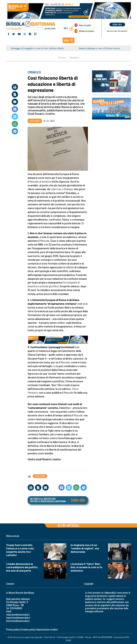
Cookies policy (28, 629)
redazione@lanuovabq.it (18, 614)
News (85, 25)
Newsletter (117, 31)
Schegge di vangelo (22, 48)
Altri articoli (68, 525)
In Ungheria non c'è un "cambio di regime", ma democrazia (85, 548)
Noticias (87, 31)
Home (62, 58)
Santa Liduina (87, 48)
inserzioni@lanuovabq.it (18, 621)
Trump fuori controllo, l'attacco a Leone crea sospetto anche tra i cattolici (20, 550)
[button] (68, 40)
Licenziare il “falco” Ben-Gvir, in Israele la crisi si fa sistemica (86, 567)
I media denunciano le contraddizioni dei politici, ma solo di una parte (22, 567)
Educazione (74, 58)
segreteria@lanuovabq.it (18, 617)
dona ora (117, 24)
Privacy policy (13, 629)
